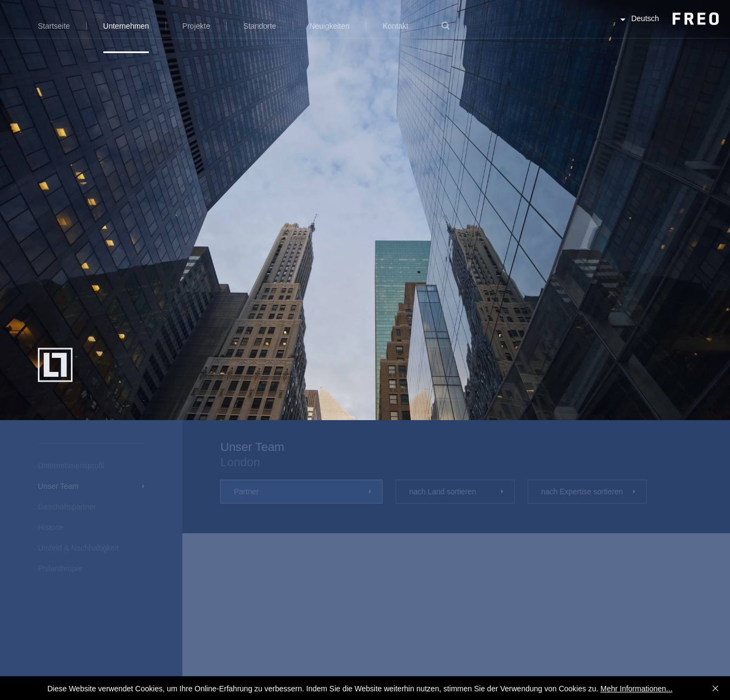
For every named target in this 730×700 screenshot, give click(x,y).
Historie (51, 527)
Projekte (196, 26)
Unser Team (58, 486)
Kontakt (395, 26)
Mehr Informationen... (636, 689)
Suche (446, 32)
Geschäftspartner (67, 507)
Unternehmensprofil (71, 466)
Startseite (54, 26)
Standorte (260, 26)
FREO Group (669, 28)
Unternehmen (126, 26)
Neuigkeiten (330, 26)
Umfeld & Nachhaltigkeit (78, 548)
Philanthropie (60, 568)
